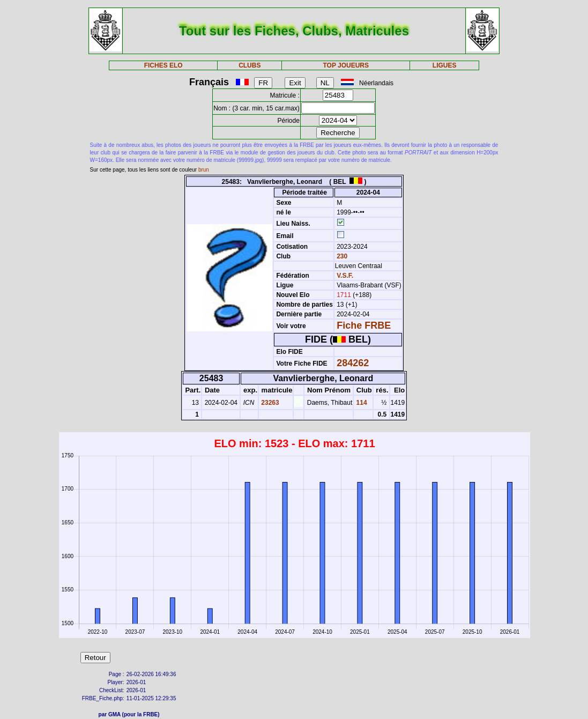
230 (341, 256)
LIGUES (445, 65)
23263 (269, 403)
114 (360, 403)
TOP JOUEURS (346, 65)
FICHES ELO (163, 65)
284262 (353, 363)
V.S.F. (345, 276)
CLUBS (250, 65)
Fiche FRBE (364, 325)
